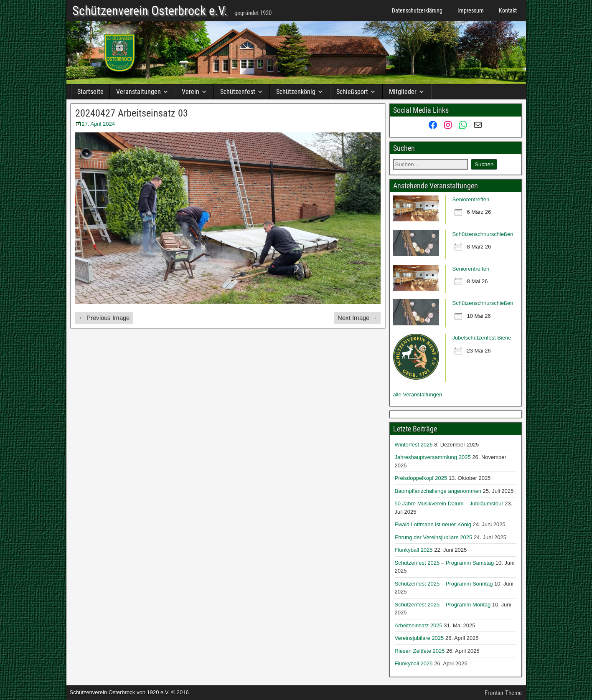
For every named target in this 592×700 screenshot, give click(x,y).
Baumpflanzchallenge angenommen (438, 491)
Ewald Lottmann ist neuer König (433, 524)
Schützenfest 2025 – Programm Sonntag (444, 584)
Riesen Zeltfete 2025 (420, 651)
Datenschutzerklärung (417, 10)
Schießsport (352, 92)
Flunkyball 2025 (414, 550)
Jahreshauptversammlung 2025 (433, 457)
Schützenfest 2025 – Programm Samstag (445, 563)
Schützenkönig (296, 92)
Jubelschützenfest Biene (482, 338)
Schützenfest (238, 92)
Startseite (90, 92)
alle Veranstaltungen (418, 394)
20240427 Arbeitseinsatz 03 (132, 113)
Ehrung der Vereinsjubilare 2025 (434, 537)
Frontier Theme (503, 693)
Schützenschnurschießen (483, 234)
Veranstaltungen (138, 92)
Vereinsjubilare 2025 (419, 638)
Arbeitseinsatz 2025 (419, 625)
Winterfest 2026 (414, 445)
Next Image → (357, 318)
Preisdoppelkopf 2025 (421, 478)
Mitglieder (403, 92)
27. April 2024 (99, 124)
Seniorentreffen (471, 199)
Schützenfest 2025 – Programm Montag (443, 605)
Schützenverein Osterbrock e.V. (150, 11)
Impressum (471, 10)
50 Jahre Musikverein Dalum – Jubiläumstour (449, 503)
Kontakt (508, 10)
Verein (191, 92)
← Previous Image (104, 318)
